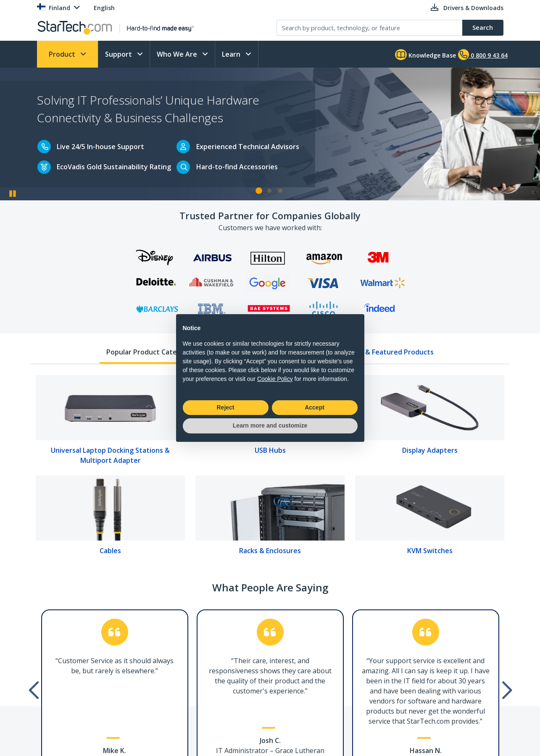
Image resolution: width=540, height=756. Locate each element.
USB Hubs (270, 450)
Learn (232, 54)
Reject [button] (225, 407)
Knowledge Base (425, 55)
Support (119, 54)
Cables (110, 551)
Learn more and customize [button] (270, 425)
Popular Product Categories (152, 352)
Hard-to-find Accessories (237, 167)
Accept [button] (315, 407)
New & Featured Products (391, 352)
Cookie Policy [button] (275, 379)
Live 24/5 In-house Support (100, 147)
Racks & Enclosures (270, 551)
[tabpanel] (270, 468)
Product (63, 54)
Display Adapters (430, 450)
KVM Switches (430, 551)
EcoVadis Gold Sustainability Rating (114, 167)
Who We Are (178, 54)
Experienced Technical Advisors (248, 147)
